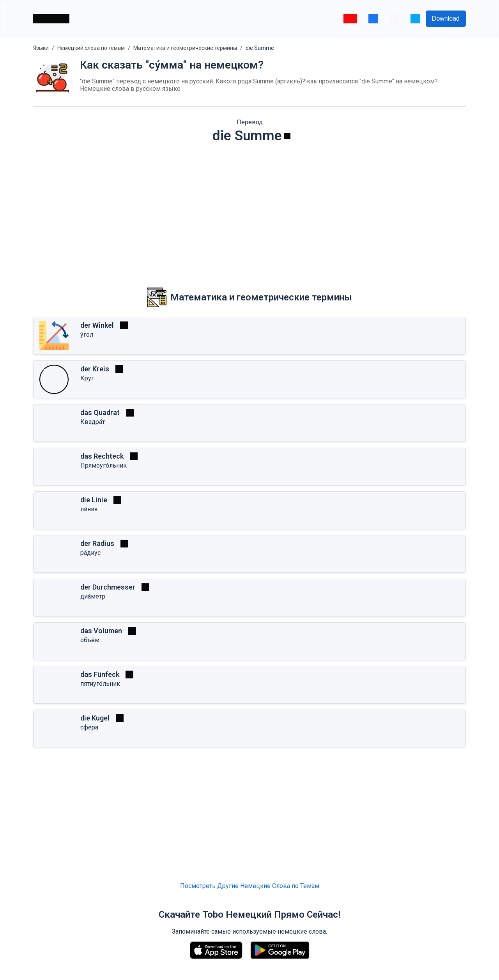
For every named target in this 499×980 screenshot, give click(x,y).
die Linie (94, 500)
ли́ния (89, 509)
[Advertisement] (249, 210)
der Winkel (97, 325)
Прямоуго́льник (104, 465)
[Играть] (287, 136)
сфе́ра (89, 727)
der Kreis (95, 369)
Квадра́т (93, 422)
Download (446, 19)
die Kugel (95, 718)
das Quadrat (100, 412)
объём (90, 640)
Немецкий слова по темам (91, 48)
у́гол (87, 335)
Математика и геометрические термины (185, 48)
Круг (87, 378)
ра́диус (90, 553)
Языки (41, 48)
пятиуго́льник (100, 684)
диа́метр (93, 596)
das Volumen (101, 631)
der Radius (97, 543)
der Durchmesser (108, 587)
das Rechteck (102, 456)
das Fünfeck (100, 674)
